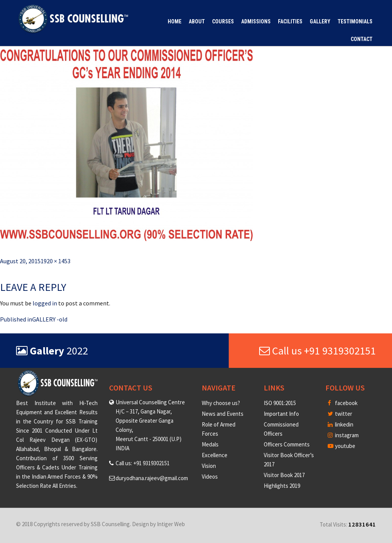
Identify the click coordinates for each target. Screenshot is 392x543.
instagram (343, 435)
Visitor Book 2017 (284, 475)
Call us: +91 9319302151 (143, 463)
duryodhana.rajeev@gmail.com (152, 478)
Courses (223, 21)
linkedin (341, 424)
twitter (340, 414)
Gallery (320, 21)
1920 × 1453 (56, 261)
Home (175, 21)
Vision (209, 466)
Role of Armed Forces (219, 429)
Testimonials (355, 21)
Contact (362, 39)
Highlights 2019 (282, 486)
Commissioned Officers (281, 429)
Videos (210, 477)
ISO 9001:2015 (280, 403)
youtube (341, 446)
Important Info (281, 414)
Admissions (256, 21)
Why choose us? (221, 403)
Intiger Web (171, 524)
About (197, 21)
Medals (210, 444)
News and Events (223, 414)
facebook (343, 403)
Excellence (215, 455)
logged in (45, 303)
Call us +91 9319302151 (318, 351)
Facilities (290, 21)
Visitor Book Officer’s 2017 (289, 460)
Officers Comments (287, 444)
